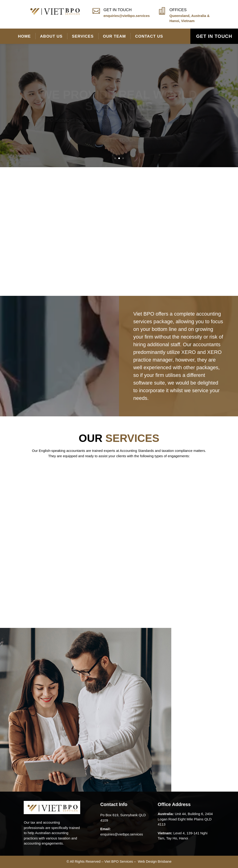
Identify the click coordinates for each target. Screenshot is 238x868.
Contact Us (149, 36)
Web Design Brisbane (155, 861)
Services (83, 36)
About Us (51, 36)
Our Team (114, 36)
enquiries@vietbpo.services (127, 16)
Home (24, 36)
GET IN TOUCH (214, 36)
